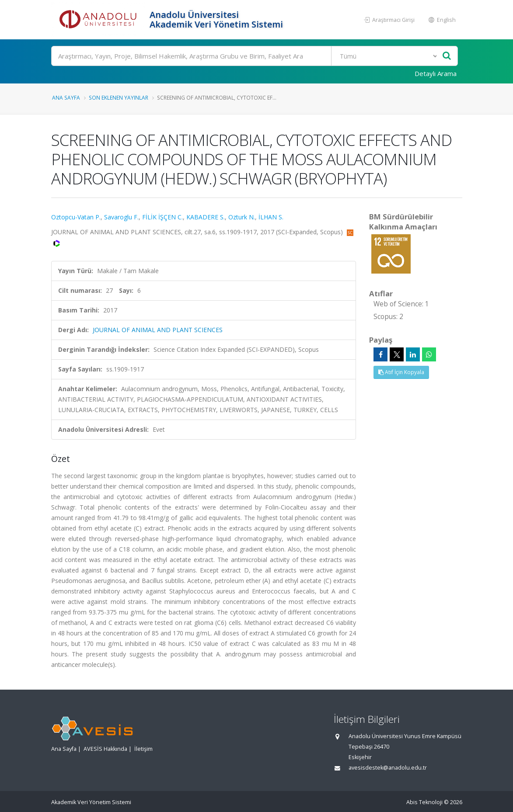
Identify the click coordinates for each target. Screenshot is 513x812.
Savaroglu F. (121, 217)
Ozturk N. (242, 217)
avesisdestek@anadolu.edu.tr (388, 768)
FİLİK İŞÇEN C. (162, 217)
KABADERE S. (206, 217)
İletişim (143, 749)
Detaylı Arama (436, 73)
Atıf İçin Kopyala (401, 372)
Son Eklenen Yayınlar (119, 97)
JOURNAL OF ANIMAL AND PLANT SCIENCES (158, 330)
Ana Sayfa (66, 97)
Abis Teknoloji (424, 802)
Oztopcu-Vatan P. (76, 217)
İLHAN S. (271, 217)
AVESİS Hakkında (105, 749)
